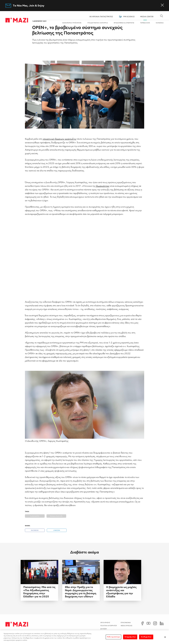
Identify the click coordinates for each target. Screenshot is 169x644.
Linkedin (57, 530)
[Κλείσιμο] (165, 637)
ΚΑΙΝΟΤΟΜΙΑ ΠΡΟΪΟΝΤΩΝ (72, 23)
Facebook (35, 530)
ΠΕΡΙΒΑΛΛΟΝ (145, 23)
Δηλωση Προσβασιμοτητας (107, 630)
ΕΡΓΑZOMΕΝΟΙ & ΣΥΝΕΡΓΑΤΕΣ (124, 23)
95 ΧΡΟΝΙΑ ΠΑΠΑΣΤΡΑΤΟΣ (101, 17)
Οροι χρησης (105, 623)
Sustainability (35, 516)
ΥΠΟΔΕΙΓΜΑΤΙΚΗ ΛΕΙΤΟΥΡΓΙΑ (98, 23)
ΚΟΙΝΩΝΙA (160, 23)
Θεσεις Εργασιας (127, 626)
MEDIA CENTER (147, 17)
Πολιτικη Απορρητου (109, 626)
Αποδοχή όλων (146, 637)
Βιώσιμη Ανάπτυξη (56, 516)
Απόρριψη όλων (130, 637)
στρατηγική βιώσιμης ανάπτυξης (60, 139)
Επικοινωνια (126, 623)
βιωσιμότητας (103, 186)
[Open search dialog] (162, 16)
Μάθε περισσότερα (113, 637)
